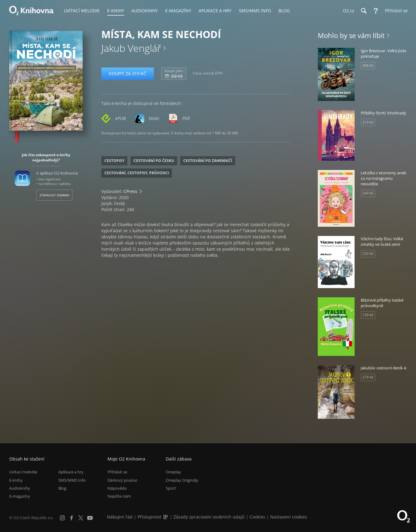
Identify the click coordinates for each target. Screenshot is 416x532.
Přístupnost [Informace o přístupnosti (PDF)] (149, 517)
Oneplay (173, 472)
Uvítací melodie (23, 472)
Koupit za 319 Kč (128, 73)
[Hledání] (364, 11)
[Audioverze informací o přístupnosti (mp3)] (166, 517)
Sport (171, 488)
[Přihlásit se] (395, 11)
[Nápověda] (376, 11)
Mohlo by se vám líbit (351, 35)
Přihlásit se (117, 472)
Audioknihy (20, 488)
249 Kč (368, 193)
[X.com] (81, 518)
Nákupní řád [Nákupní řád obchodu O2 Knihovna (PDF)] (120, 517)
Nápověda (117, 488)
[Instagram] (62, 518)
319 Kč (368, 122)
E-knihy (16, 480)
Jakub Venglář (131, 48)
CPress (130, 191)
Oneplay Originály (182, 480)
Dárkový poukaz (122, 480)
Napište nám (119, 496)
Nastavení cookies (289, 517)
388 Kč (368, 66)
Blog (62, 488)
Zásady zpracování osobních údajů (209, 517)
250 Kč (368, 254)
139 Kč (368, 315)
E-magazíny (20, 496)
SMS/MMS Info (72, 480)
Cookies (257, 517)
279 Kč (368, 377)
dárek (174, 74)
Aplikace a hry (71, 472)
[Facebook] (72, 518)
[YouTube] (90, 518)
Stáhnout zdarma (54, 195)
